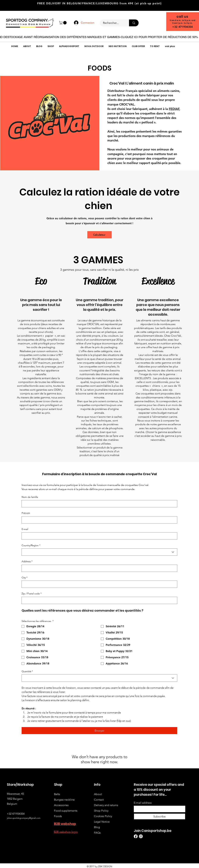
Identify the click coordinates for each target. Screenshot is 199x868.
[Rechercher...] (112, 23)
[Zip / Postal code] (98, 600)
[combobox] (99, 552)
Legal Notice (102, 822)
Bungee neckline (64, 800)
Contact (99, 800)
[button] (63, 23)
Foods (58, 816)
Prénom (26, 513)
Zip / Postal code (32, 594)
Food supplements (66, 811)
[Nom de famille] (98, 504)
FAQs (97, 833)
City (25, 578)
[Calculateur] (99, 235)
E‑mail (25, 529)
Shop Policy (101, 811)
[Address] (98, 568)
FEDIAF (174, 109)
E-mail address (143, 803)
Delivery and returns (106, 805)
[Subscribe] (160, 816)
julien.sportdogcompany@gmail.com (24, 818)
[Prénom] (98, 520)
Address (27, 562)
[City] (98, 584)
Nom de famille (30, 497)
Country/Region (31, 546)
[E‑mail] (98, 536)
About (98, 794)
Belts (57, 794)
